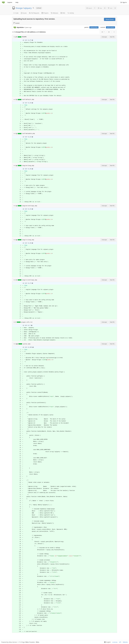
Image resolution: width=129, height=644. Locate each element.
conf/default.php (28, 100)
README (24, 37)
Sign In (124, 2)
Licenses (115, 642)
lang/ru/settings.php (30, 280)
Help (17, 2)
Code (16, 13)
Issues (24, 13)
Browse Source (110, 19)
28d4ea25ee (94, 27)
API (120, 642)
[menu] (103, 32)
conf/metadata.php (28, 134)
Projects (45, 13)
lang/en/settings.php (30, 206)
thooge (19, 8)
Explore (10, 2)
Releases (55, 13)
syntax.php (27, 344)
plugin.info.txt (27, 322)
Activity (71, 13)
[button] (14, 37)
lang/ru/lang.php (28, 240)
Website (125, 642)
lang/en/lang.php (28, 166)
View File (112, 37)
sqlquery (28, 8)
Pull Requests (34, 13)
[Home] (3, 2)
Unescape (104, 37)
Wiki (63, 13)
